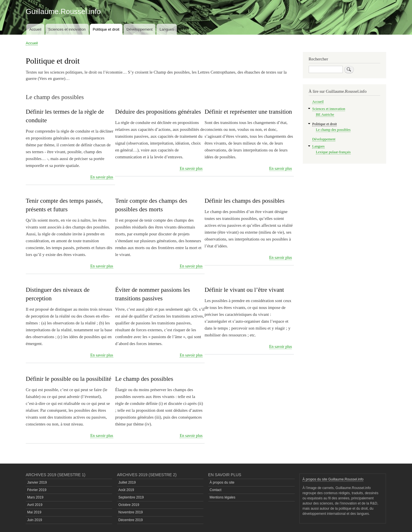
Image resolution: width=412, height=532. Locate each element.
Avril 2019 (35, 505)
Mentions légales (223, 497)
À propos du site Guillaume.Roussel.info (333, 479)
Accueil (35, 29)
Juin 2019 (35, 520)
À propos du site (222, 482)
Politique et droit (106, 29)
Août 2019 (126, 490)
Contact (216, 490)
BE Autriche (325, 115)
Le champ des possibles (333, 130)
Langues (167, 29)
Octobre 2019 (129, 505)
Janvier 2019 (37, 482)
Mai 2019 (34, 512)
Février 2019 (37, 490)
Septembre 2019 (131, 497)
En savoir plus (102, 177)
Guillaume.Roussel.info (63, 11)
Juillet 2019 (127, 482)
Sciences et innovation (67, 29)
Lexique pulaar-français (333, 152)
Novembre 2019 (131, 512)
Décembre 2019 (131, 520)
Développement (139, 29)
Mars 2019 (35, 497)
